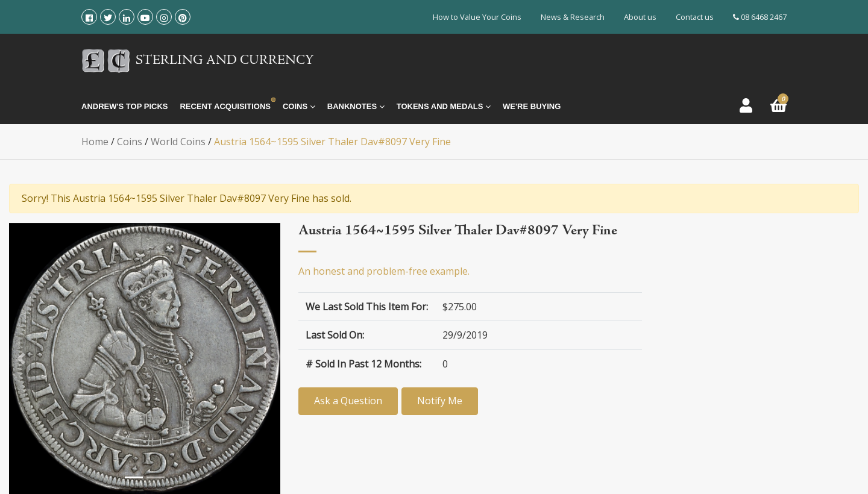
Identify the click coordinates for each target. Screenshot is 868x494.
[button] (21, 358)
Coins (299, 107)
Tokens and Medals (444, 107)
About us (640, 17)
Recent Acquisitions (225, 106)
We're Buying (532, 106)
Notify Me (448, 401)
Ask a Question (348, 401)
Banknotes (356, 107)
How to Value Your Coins (477, 17)
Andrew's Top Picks (124, 106)
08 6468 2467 (760, 17)
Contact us (695, 17)
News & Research (573, 17)
